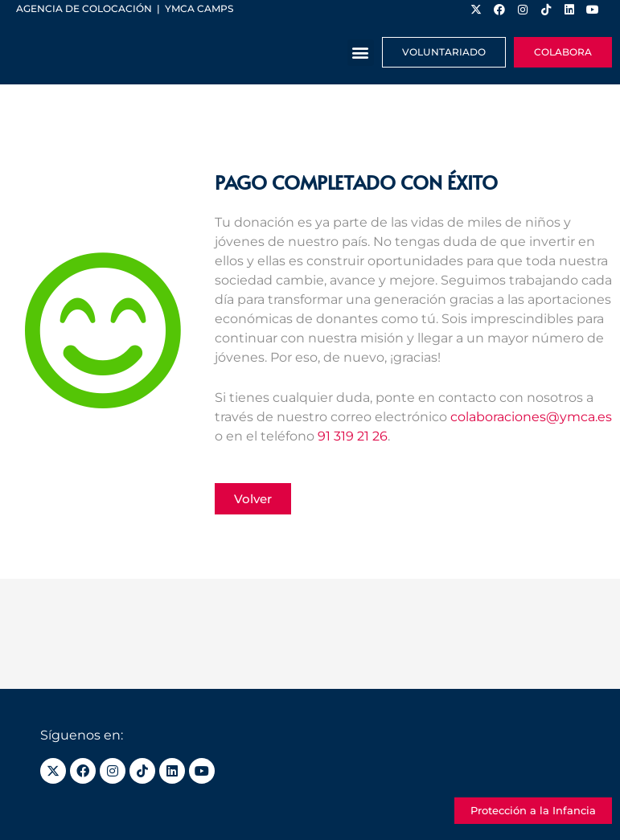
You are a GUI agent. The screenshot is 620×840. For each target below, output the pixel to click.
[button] (361, 53)
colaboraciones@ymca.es (531, 417)
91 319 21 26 (353, 436)
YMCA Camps (199, 8)
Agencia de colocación (84, 8)
